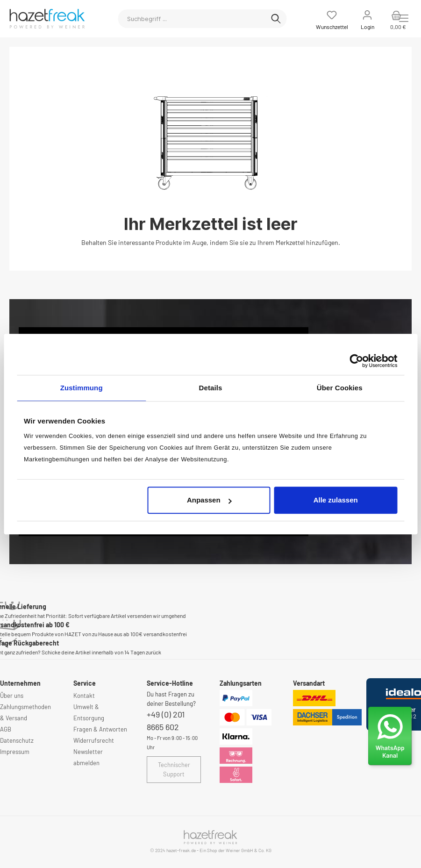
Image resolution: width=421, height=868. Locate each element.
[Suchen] (276, 19)
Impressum (15, 752)
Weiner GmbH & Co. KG (249, 850)
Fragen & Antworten (100, 729)
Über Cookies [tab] (340, 388)
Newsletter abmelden (88, 757)
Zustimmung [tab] (82, 388)
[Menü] (404, 18)
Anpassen (209, 500)
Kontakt (84, 696)
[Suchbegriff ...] (192, 19)
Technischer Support (174, 769)
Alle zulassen (336, 500)
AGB (6, 729)
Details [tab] (211, 388)
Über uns (12, 696)
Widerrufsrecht (94, 740)
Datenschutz (17, 740)
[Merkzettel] (332, 19)
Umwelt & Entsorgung (89, 712)
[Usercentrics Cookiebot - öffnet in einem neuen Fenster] (356, 361)
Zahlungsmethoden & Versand (25, 712)
